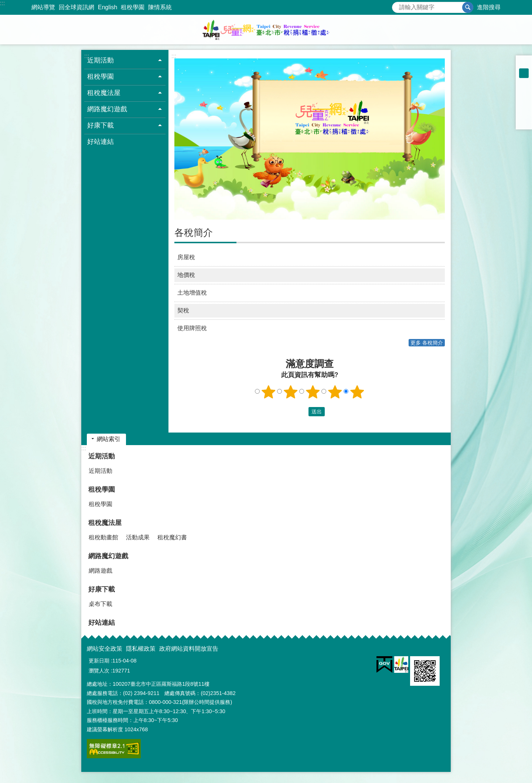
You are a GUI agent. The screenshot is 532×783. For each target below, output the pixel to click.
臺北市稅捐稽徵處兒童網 (266, 30)
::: (2, 3)
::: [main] (174, 56)
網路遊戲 (100, 571)
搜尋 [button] (468, 7)
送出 (301, 411)
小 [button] (524, 64)
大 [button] (524, 83)
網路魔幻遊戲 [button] (107, 109)
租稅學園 (133, 7)
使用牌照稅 (192, 328)
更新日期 (99, 661)
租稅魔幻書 (172, 537)
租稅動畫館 (103, 537)
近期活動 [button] (100, 60)
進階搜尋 (489, 7)
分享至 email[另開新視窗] (524, 121)
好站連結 (100, 142)
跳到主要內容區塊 (4, 4)
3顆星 (313, 392)
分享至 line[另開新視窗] (524, 112)
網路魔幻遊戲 (108, 556)
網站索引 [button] (109, 439)
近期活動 (102, 456)
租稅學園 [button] (100, 77)
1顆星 (269, 392)
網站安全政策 (105, 649)
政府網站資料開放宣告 (189, 649)
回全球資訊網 (76, 7)
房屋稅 (186, 257)
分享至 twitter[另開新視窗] (524, 102)
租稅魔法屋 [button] (104, 93)
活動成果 (138, 537)
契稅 (183, 310)
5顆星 (357, 392)
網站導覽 (43, 7)
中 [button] (524, 73)
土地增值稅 (192, 293)
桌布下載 (100, 604)
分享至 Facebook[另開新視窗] (524, 92)
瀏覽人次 (99, 671)
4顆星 (335, 392)
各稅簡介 (194, 233)
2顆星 (291, 392)
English (108, 7)
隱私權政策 (141, 649)
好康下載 (102, 589)
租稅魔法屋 (105, 523)
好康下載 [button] (100, 125)
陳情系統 (160, 7)
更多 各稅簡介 (427, 343)
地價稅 (186, 275)
